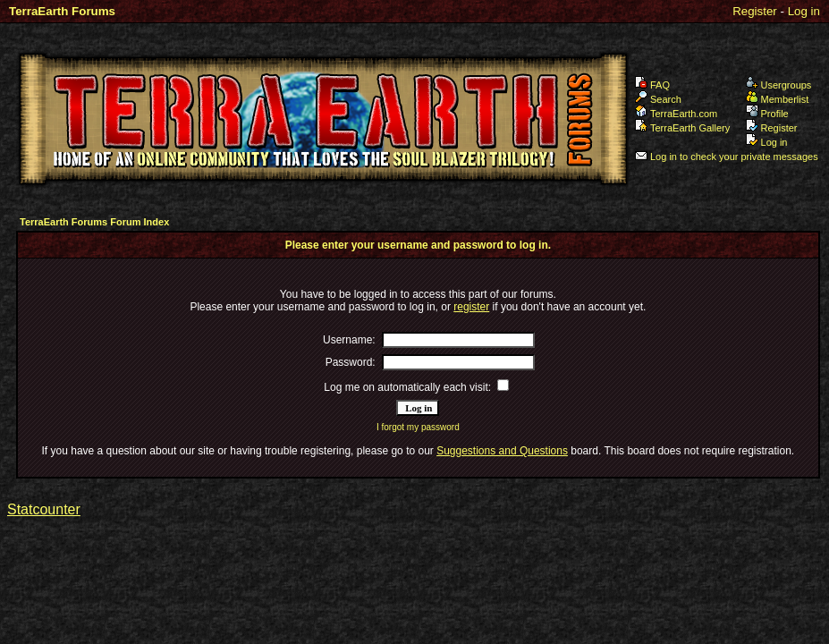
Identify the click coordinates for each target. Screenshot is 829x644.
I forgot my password (418, 427)
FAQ (652, 85)
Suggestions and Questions (502, 451)
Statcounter (44, 509)
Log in (804, 11)
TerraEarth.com (676, 114)
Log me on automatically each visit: (407, 387)
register (471, 307)
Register (755, 11)
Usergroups (779, 85)
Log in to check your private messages (727, 157)
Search (658, 99)
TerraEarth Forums (62, 11)
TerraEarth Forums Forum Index (94, 222)
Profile (767, 114)
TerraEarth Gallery (682, 128)
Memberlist (778, 99)
